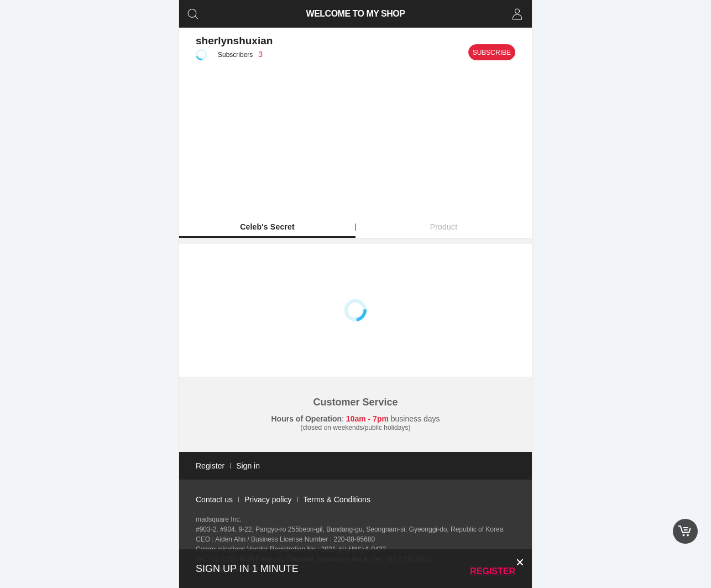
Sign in (248, 466)
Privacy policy (268, 499)
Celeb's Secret (267, 227)
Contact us (214, 499)
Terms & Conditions (337, 499)
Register (493, 571)
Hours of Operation (307, 419)
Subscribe (492, 53)
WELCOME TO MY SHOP (356, 14)
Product (444, 227)
